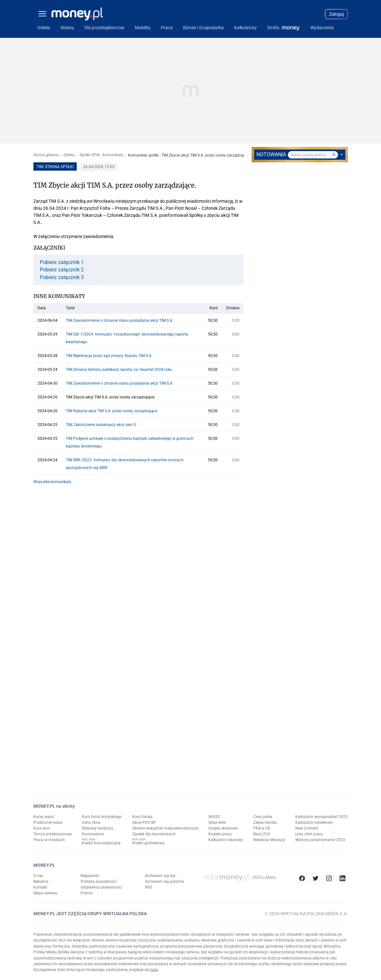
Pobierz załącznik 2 (62, 270)
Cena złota (91, 822)
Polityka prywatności (99, 882)
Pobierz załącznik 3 (62, 277)
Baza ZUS (262, 834)
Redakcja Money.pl (269, 840)
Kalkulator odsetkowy (314, 822)
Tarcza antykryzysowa (53, 834)
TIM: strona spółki (55, 167)
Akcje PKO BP (144, 822)
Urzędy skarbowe (223, 828)
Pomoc (87, 893)
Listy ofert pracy (309, 834)
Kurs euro (42, 828)
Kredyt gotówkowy (148, 843)
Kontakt (40, 887)
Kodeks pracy (220, 834)
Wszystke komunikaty (52, 482)
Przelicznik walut (48, 822)
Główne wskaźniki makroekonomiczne (165, 828)
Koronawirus (93, 834)
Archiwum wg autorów (165, 882)
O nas (38, 876)
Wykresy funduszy (98, 828)
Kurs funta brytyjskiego (102, 817)
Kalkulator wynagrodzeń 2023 (321, 817)
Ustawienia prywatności (101, 887)
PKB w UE (262, 828)
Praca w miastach (49, 840)
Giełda (69, 155)
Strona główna (46, 155)
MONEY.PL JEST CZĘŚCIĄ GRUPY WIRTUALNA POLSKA (90, 914)
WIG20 (214, 817)
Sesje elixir (217, 822)
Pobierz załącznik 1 (62, 262)
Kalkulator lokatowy (226, 840)
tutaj (154, 970)
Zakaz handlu (265, 822)
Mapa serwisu (45, 893)
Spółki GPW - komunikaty (101, 155)
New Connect (307, 828)
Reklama (41, 882)
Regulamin (90, 876)
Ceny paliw (263, 817)
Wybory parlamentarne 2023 (320, 840)
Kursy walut (44, 817)
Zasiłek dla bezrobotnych (154, 834)
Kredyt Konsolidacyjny (101, 843)
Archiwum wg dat (160, 876)
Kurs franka (142, 817)
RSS (148, 887)
